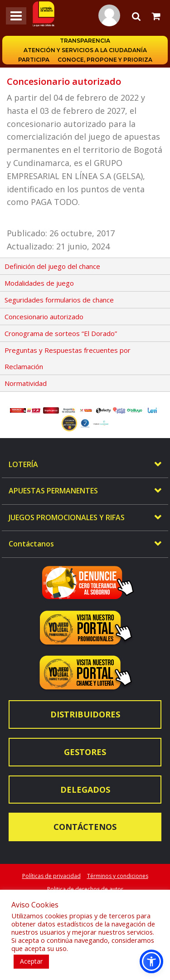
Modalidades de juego (39, 283)
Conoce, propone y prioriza (105, 60)
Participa (34, 60)
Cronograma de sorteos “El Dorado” (61, 333)
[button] (151, 961)
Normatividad (26, 383)
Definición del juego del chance (52, 266)
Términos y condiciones (118, 876)
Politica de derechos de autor (85, 889)
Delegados (85, 790)
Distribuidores (85, 714)
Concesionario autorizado (44, 317)
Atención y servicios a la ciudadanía (85, 50)
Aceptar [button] (31, 961)
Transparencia (85, 41)
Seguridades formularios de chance (59, 300)
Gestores (85, 752)
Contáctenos (85, 827)
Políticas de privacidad (51, 876)
